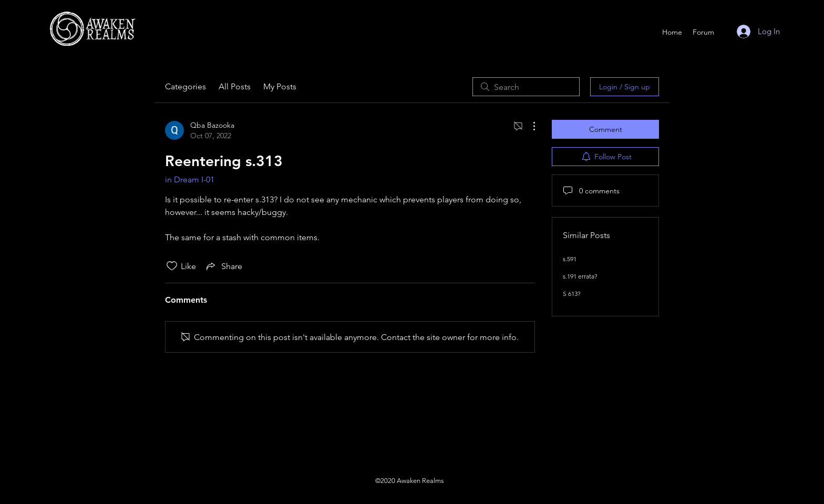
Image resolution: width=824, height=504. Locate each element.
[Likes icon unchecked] (172, 266)
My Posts (280, 86)
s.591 (570, 259)
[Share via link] (223, 266)
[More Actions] (529, 126)
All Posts (235, 86)
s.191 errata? (580, 276)
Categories (186, 86)
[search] (526, 87)
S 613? (572, 294)
